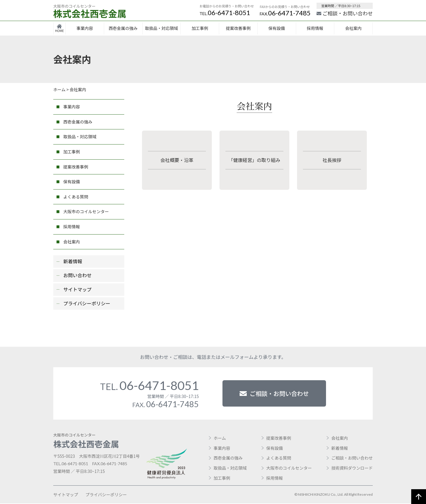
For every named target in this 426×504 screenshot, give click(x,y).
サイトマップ (78, 290)
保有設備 (277, 28)
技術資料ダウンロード (352, 468)
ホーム (220, 439)
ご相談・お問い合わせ (345, 13)
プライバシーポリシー (87, 304)
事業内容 (85, 28)
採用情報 (315, 28)
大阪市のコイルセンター (86, 211)
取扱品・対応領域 (162, 28)
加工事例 (200, 28)
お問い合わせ (78, 276)
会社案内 (354, 28)
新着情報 (73, 261)
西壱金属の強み (123, 28)
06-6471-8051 (225, 13)
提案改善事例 (238, 28)
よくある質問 (76, 197)
